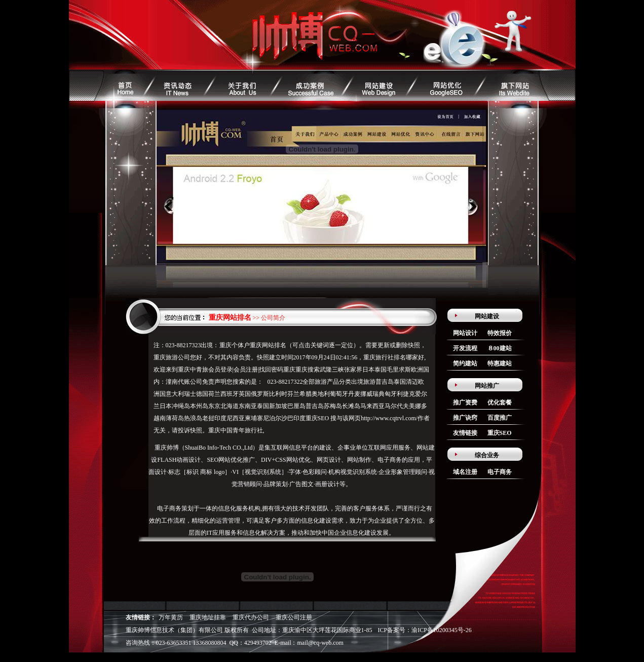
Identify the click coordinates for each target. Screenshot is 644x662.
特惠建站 (500, 363)
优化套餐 (500, 402)
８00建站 (500, 348)
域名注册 (465, 472)
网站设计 (465, 333)
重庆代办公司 (251, 617)
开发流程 (465, 348)
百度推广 (500, 418)
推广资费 (465, 402)
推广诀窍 (465, 418)
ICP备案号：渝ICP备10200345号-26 (425, 630)
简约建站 (465, 363)
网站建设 (487, 316)
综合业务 (487, 455)
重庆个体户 (235, 345)
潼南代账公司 (184, 382)
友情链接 (465, 433)
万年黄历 (171, 617)
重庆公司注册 (294, 617)
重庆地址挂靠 (208, 617)
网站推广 (487, 386)
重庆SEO (317, 418)
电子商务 (500, 472)
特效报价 (500, 333)
